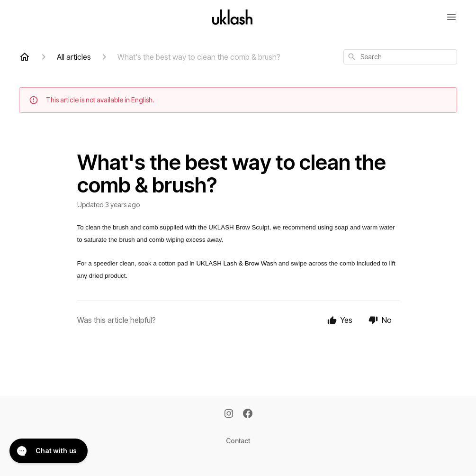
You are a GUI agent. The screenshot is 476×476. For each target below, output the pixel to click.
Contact (238, 441)
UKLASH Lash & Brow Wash (236, 263)
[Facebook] (248, 414)
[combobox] (400, 57)
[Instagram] (229, 414)
